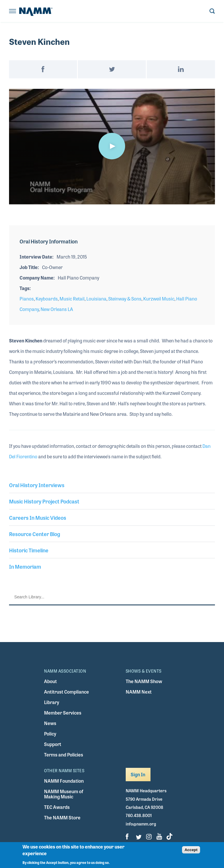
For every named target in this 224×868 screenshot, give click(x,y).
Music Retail (72, 299)
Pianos (27, 299)
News (50, 723)
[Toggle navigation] (13, 12)
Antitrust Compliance (66, 692)
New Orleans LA (57, 309)
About (50, 681)
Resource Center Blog (35, 534)
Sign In (138, 774)
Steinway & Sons (125, 299)
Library (52, 702)
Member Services (63, 713)
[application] (112, 147)
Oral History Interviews (37, 485)
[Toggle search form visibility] (212, 12)
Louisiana (96, 299)
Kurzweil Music (159, 299)
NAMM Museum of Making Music (64, 794)
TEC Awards (57, 807)
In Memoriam (25, 566)
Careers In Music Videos (38, 517)
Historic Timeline (29, 550)
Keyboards (47, 299)
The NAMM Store (62, 817)
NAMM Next (139, 692)
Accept (191, 850)
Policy (50, 734)
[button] (112, 146)
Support (53, 744)
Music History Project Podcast (44, 501)
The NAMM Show (144, 681)
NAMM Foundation (64, 781)
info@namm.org (141, 824)
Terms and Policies (64, 755)
